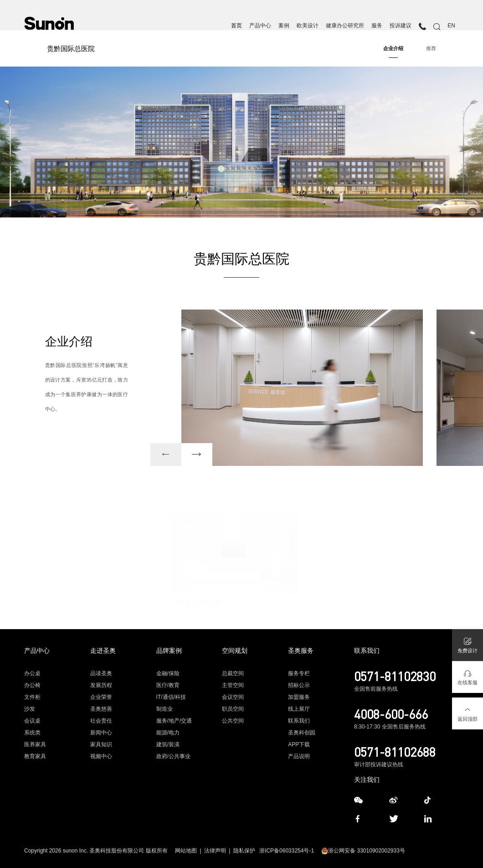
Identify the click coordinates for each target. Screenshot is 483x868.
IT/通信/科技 (171, 697)
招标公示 (299, 685)
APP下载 (299, 744)
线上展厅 (299, 709)
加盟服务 (299, 697)
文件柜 (32, 697)
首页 (236, 26)
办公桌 (32, 673)
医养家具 (35, 744)
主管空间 (233, 685)
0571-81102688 (395, 752)
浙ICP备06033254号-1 (287, 851)
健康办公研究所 (345, 26)
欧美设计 (308, 26)
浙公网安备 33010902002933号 (363, 851)
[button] (166, 455)
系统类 (32, 733)
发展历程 (101, 685)
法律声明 (215, 851)
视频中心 (101, 756)
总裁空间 (233, 673)
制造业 (164, 709)
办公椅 (32, 685)
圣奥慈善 (101, 709)
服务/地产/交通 (174, 721)
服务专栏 (299, 673)
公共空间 (233, 721)
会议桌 (32, 721)
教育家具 (35, 756)
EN (451, 26)
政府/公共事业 (173, 756)
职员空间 (233, 709)
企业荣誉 (101, 697)
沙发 (30, 709)
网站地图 (186, 851)
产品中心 (260, 26)
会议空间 (233, 697)
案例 (284, 26)
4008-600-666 (391, 714)
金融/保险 (168, 673)
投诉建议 (401, 26)
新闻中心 (101, 733)
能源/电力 (168, 733)
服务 (377, 26)
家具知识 (101, 744)
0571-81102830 (395, 676)
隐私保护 (244, 851)
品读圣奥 (101, 673)
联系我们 (299, 721)
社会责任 (101, 721)
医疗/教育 (168, 685)
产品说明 (299, 756)
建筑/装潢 (168, 744)
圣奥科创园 (302, 733)
